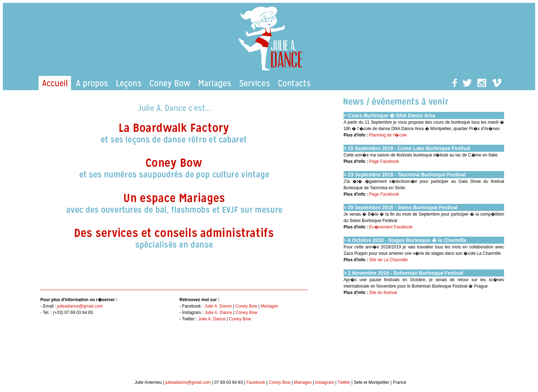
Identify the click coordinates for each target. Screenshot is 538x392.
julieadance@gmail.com (80, 306)
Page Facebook (384, 161)
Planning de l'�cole (388, 135)
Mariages (270, 306)
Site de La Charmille (389, 260)
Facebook (256, 382)
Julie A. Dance (218, 306)
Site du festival (383, 293)
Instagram (324, 382)
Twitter (344, 382)
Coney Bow (246, 306)
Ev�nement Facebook (391, 227)
